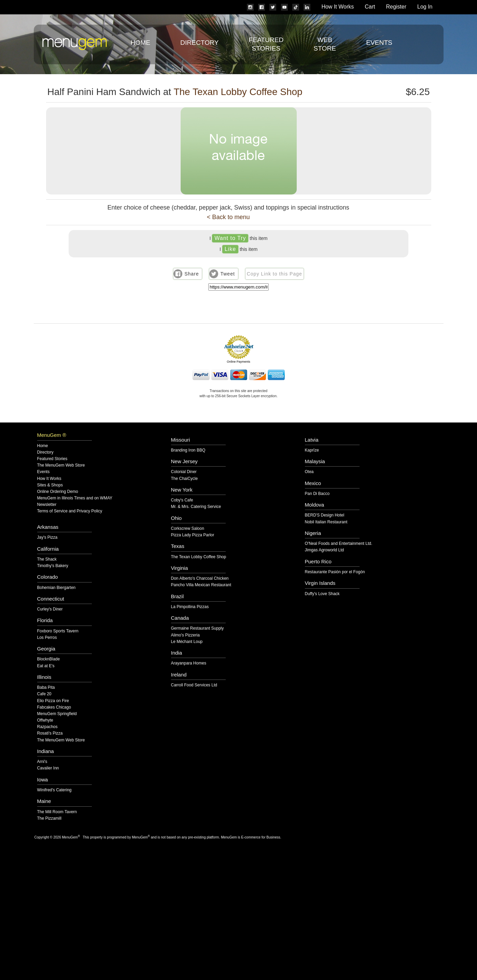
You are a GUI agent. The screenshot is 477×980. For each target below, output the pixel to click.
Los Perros (47, 638)
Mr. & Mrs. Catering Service (196, 507)
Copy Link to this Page (275, 274)
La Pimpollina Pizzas (190, 607)
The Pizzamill (49, 818)
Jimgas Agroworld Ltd (325, 550)
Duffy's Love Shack (322, 594)
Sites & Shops (50, 485)
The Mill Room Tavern (57, 812)
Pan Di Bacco (317, 494)
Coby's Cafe (182, 500)
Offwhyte (45, 720)
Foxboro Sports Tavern (58, 631)
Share (192, 274)
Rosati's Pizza (50, 733)
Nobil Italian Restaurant (326, 522)
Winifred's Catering (54, 790)
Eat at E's (46, 666)
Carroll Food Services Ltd (194, 685)
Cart (370, 7)
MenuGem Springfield (57, 714)
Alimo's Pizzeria (185, 635)
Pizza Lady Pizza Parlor (193, 535)
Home (141, 43)
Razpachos (47, 727)
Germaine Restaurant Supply (198, 628)
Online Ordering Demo (58, 492)
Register (396, 7)
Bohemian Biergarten (57, 588)
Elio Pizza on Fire (53, 701)
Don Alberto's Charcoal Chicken (200, 579)
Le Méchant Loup (187, 642)
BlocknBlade (49, 659)
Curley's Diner (50, 609)
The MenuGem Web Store (61, 465)
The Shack (47, 559)
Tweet (227, 274)
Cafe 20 (44, 694)
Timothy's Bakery (53, 566)
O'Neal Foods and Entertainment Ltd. (339, 544)
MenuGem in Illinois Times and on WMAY (75, 498)
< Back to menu (228, 217)
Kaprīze (312, 450)
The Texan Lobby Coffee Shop (238, 92)
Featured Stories (52, 459)
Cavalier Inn (48, 768)
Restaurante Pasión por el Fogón (335, 572)
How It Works (338, 7)
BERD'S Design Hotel (325, 515)
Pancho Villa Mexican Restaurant (201, 585)
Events (379, 43)
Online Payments (238, 362)
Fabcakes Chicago (54, 707)
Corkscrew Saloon (188, 529)
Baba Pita (46, 688)
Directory (199, 43)
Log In (425, 7)
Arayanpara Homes (189, 663)
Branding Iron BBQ (188, 450)
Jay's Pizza (47, 538)
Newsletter (47, 505)
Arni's (42, 762)
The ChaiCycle (185, 479)
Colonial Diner (184, 472)
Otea (309, 472)
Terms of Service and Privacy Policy (70, 511)
